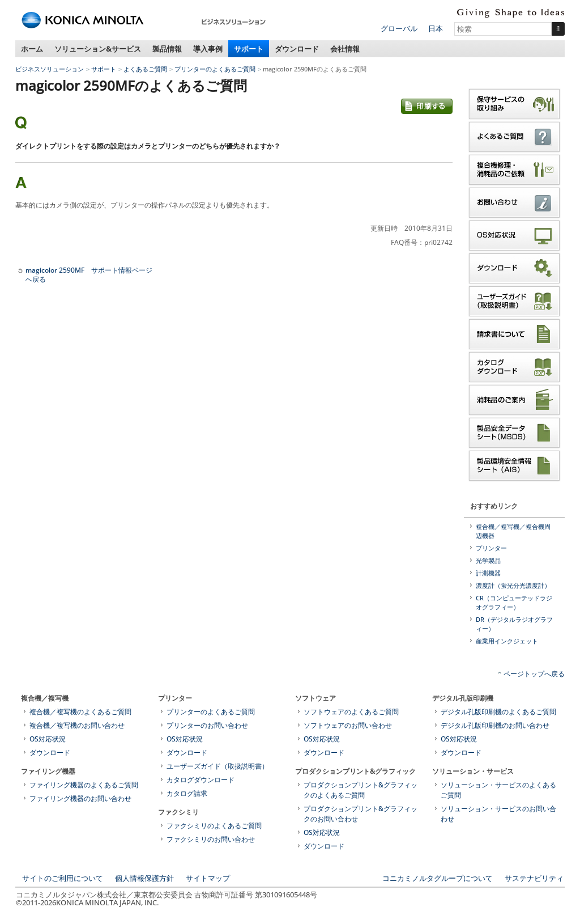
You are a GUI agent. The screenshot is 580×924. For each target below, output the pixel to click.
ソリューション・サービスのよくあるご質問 (498, 790)
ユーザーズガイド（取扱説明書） (217, 766)
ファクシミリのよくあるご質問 (214, 826)
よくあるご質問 (145, 69)
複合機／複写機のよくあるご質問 (80, 712)
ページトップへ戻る (534, 674)
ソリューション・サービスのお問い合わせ (498, 814)
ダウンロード (297, 49)
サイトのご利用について (63, 878)
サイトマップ (208, 878)
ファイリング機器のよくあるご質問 (84, 785)
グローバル (399, 28)
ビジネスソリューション (50, 69)
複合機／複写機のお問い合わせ (77, 725)
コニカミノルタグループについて (438, 878)
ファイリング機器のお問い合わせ (80, 798)
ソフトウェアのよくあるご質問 (351, 712)
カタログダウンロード (201, 780)
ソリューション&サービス (98, 49)
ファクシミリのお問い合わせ (211, 839)
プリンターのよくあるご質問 (215, 69)
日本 (436, 28)
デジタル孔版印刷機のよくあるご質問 (498, 712)
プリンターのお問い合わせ (207, 725)
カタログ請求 (187, 793)
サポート (249, 49)
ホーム (32, 49)
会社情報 (345, 49)
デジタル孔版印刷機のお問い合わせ (495, 725)
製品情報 (167, 49)
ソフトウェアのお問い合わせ (348, 725)
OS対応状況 (48, 739)
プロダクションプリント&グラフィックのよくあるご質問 (361, 790)
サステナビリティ (534, 878)
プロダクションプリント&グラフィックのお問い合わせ (361, 814)
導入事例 (208, 49)
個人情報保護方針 (144, 878)
